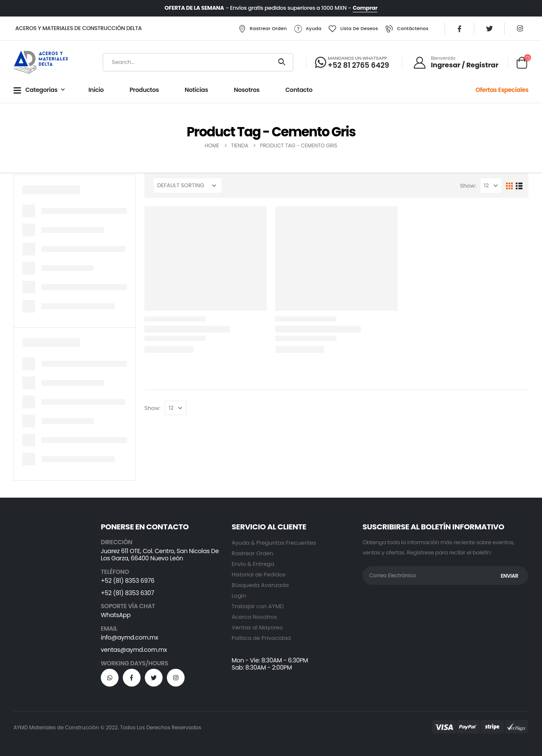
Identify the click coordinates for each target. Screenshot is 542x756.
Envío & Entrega (253, 564)
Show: (468, 186)
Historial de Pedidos (259, 575)
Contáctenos (406, 29)
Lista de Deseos (353, 29)
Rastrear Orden (262, 29)
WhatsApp (116, 615)
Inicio (96, 90)
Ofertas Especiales (502, 90)
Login (239, 596)
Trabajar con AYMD (258, 606)
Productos (144, 90)
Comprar (365, 8)
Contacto (299, 90)
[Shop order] (188, 186)
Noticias (196, 90)
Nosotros (247, 90)
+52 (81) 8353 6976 (128, 581)
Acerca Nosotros (254, 617)
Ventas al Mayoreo (257, 627)
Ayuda (307, 29)
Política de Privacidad (261, 638)
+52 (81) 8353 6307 (127, 593)
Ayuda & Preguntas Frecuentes (274, 543)
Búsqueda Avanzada (260, 585)
